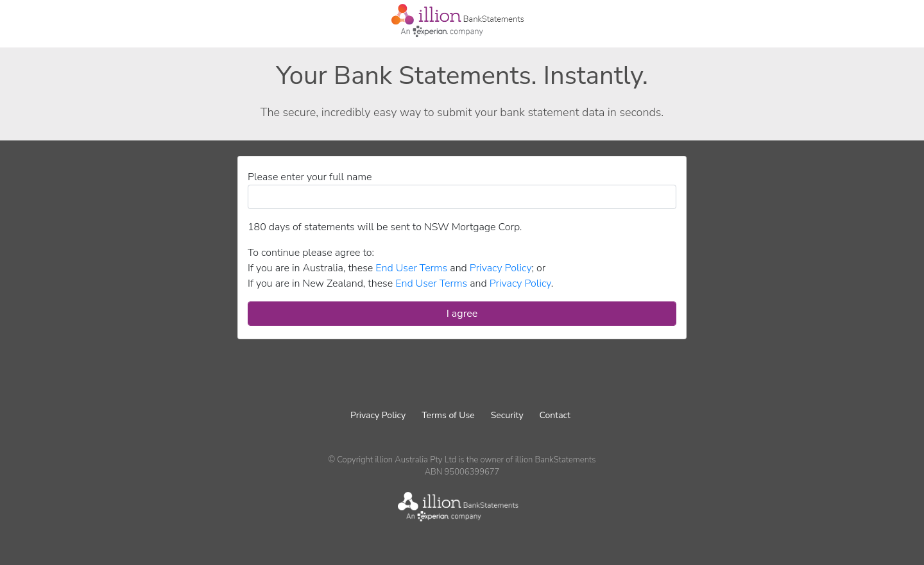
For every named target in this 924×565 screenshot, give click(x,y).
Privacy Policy (378, 415)
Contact (555, 415)
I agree (462, 314)
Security (507, 415)
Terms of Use (448, 415)
